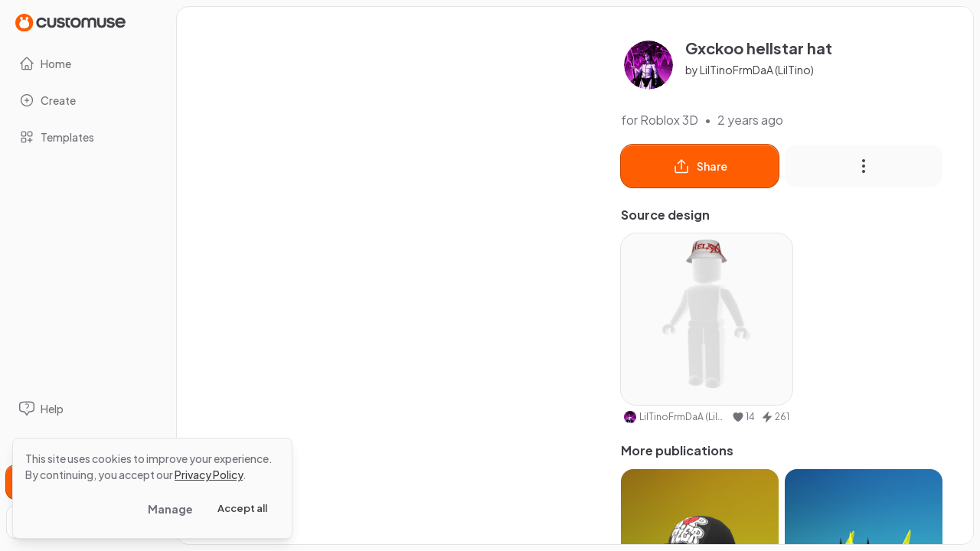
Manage (170, 509)
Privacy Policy (209, 474)
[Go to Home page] (70, 22)
